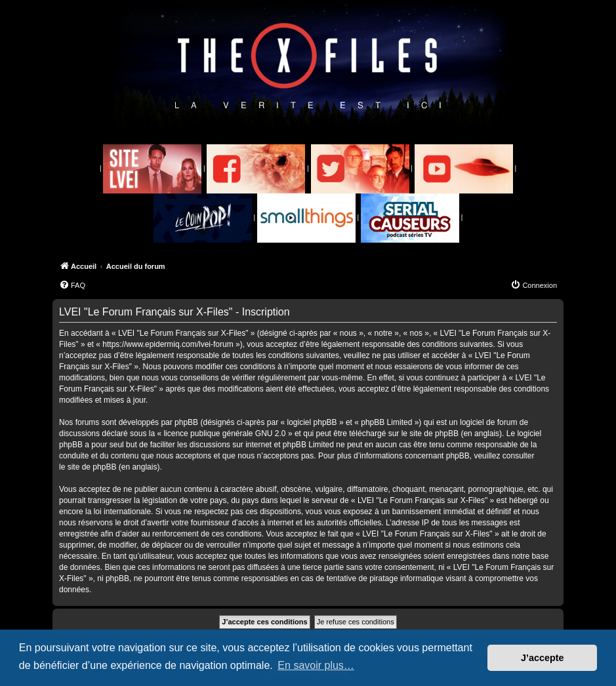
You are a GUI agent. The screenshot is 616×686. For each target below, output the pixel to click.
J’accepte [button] (543, 658)
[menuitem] (72, 285)
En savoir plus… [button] (316, 665)
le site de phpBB (430, 434)
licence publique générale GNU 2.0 (224, 434)
